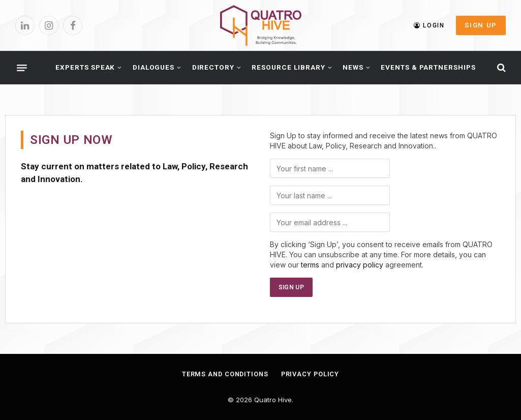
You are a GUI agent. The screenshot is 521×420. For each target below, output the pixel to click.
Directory (213, 67)
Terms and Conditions (224, 374)
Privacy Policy (311, 374)
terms (310, 265)
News (353, 67)
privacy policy (360, 265)
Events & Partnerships (428, 67)
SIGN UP (481, 25)
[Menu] (22, 68)
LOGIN (429, 25)
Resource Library (288, 67)
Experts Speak (85, 67)
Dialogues (154, 67)
